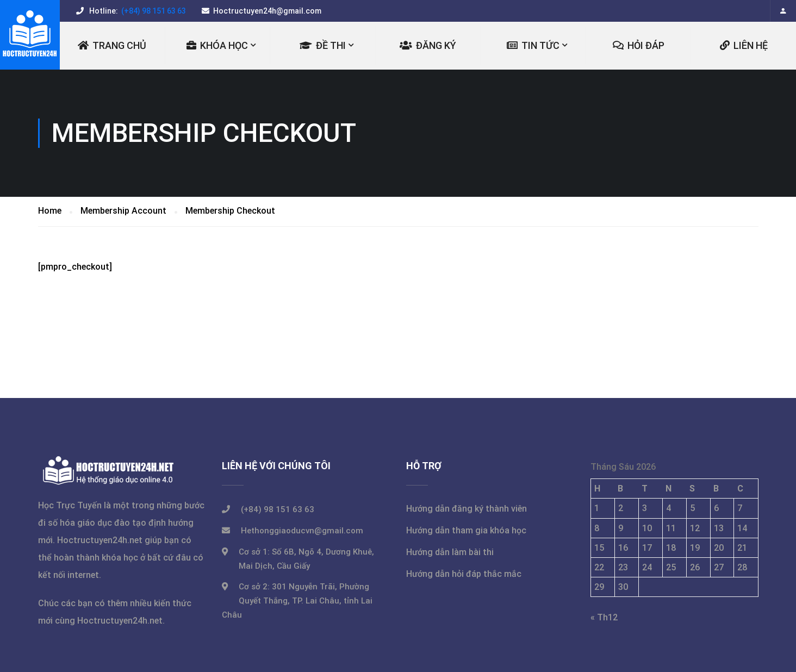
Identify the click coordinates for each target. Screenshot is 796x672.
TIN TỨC (533, 45)
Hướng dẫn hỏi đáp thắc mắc (464, 574)
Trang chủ (112, 45)
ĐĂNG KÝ (428, 45)
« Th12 (604, 617)
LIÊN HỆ (744, 45)
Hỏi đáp (639, 45)
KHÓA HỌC (217, 45)
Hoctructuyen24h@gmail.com (267, 11)
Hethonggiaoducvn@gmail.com (302, 531)
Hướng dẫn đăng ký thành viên (467, 509)
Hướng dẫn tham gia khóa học (466, 530)
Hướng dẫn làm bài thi (450, 552)
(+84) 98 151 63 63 (153, 11)
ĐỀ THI (323, 45)
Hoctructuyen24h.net (100, 540)
